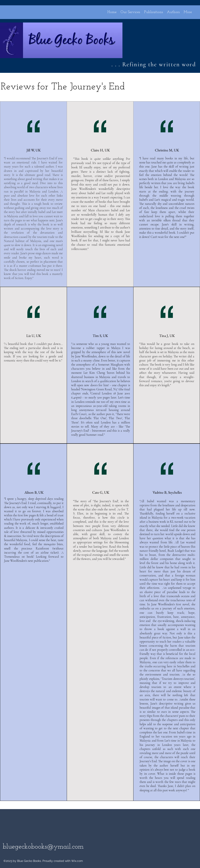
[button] (188, 12)
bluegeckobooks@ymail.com (43, 847)
